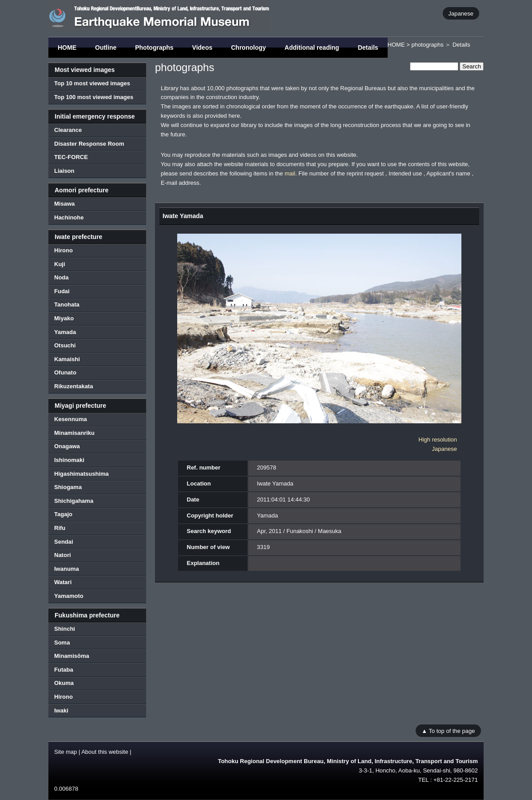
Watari (63, 582)
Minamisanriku (74, 433)
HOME (67, 48)
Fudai (62, 291)
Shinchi (65, 629)
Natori (63, 555)
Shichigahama (74, 501)
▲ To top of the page (448, 730)
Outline (106, 48)
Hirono (64, 250)
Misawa (64, 204)
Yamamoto (69, 596)
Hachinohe (69, 217)
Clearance (68, 130)
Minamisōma (72, 656)
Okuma (64, 683)
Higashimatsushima (81, 474)
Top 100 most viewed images (94, 97)
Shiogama (68, 487)
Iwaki (61, 710)
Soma (62, 643)
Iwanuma (67, 569)
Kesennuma (71, 419)
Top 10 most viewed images (92, 83)
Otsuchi (65, 345)
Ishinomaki (69, 460)
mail (290, 173)
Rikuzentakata (73, 386)
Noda (62, 277)
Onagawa (67, 446)
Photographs (154, 48)
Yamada (65, 332)
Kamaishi (67, 359)
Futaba (64, 670)
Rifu (60, 528)
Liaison (64, 171)
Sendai (64, 542)
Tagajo (63, 514)
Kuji (60, 264)
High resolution (438, 440)
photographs (427, 45)
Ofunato (65, 372)
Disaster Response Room (89, 144)
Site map (66, 752)
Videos (202, 48)
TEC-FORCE (71, 157)
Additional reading (312, 48)
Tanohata (67, 304)
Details (368, 48)
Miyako (64, 318)
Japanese (461, 13)
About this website (105, 752)
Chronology (248, 48)
